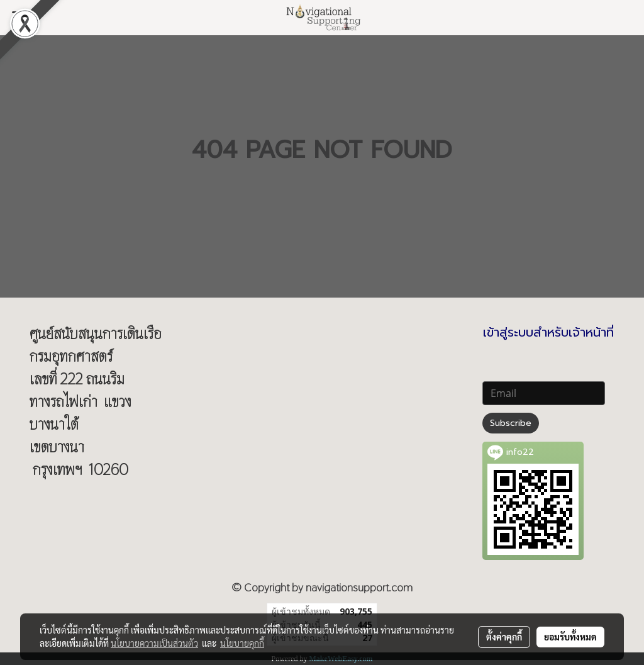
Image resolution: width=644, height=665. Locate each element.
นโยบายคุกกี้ (242, 643)
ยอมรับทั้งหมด (570, 637)
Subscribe (511, 423)
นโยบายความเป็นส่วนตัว (154, 643)
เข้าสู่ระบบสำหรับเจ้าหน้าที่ (548, 332)
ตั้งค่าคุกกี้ (504, 637)
